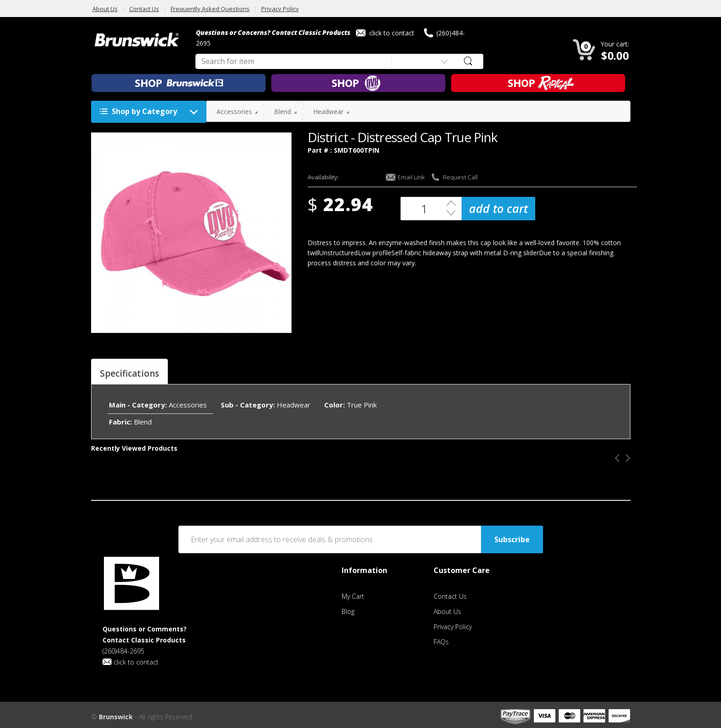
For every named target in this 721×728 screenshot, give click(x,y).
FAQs (441, 642)
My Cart (353, 596)
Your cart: (615, 44)
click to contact (385, 33)
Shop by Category (151, 112)
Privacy (453, 627)
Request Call (454, 177)
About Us (105, 9)
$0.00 (615, 55)
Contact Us (144, 9)
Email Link (405, 177)
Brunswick (116, 717)
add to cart (498, 208)
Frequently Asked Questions (210, 9)
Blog (348, 611)
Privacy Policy (280, 9)
